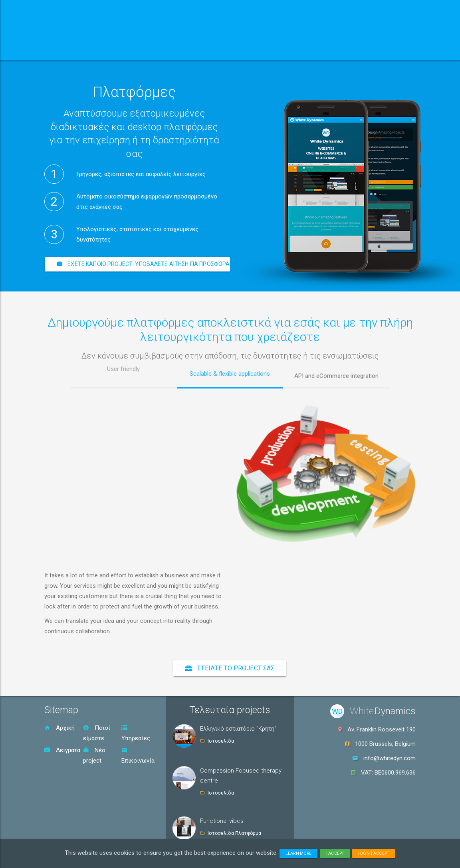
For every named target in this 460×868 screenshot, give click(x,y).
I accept (335, 853)
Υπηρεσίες (136, 733)
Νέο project (94, 755)
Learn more (298, 853)
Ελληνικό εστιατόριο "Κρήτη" (238, 729)
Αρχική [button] (70, 50)
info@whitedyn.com (390, 758)
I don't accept (374, 853)
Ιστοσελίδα (221, 741)
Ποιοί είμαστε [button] (128, 50)
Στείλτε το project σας (230, 668)
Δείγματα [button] (255, 50)
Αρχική (59, 728)
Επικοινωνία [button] (314, 50)
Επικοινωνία (138, 756)
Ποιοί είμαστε (97, 733)
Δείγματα (62, 750)
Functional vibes (222, 821)
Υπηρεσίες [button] (194, 50)
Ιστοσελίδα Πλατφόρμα (234, 833)
